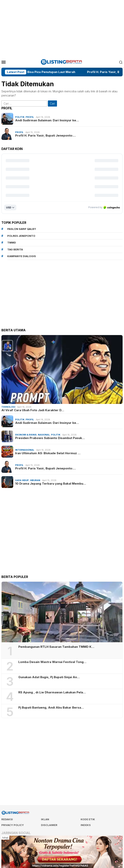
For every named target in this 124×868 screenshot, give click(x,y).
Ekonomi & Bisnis (26, 435)
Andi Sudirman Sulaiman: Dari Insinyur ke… (47, 120)
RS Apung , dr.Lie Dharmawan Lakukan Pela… (52, 692)
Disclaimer (49, 825)
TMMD (12, 243)
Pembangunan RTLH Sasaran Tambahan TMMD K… (56, 647)
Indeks (86, 825)
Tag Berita (15, 249)
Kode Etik (88, 819)
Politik (20, 117)
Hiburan (35, 480)
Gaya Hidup (22, 480)
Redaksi (7, 819)
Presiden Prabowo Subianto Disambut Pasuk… (50, 438)
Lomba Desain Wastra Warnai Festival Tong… (52, 662)
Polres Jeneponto (21, 236)
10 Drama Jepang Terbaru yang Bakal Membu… (51, 484)
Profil (30, 117)
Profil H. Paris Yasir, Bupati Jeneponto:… (45, 136)
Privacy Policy (13, 825)
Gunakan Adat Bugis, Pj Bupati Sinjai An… (49, 677)
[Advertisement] (63, 28)
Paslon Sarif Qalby (22, 229)
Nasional (44, 435)
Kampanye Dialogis (22, 256)
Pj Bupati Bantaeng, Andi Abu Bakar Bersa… (51, 708)
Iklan (45, 819)
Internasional (25, 450)
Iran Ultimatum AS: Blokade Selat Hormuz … (48, 453)
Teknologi (8, 407)
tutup (5, 838)
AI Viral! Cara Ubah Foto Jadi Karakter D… (33, 410)
